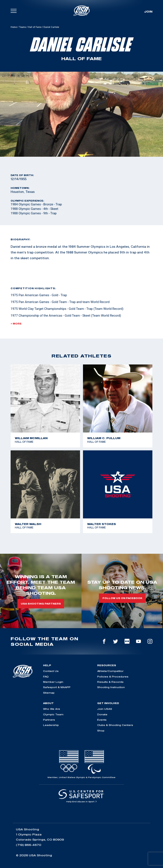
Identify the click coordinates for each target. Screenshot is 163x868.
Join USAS (105, 709)
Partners (49, 720)
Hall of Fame (35, 27)
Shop (101, 731)
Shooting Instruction (111, 687)
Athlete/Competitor (110, 671)
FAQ (46, 677)
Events (102, 720)
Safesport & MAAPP (57, 687)
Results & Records (110, 682)
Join (148, 11)
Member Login (53, 682)
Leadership (51, 725)
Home (14, 27)
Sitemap (49, 693)
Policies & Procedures (113, 677)
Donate (102, 714)
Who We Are (52, 709)
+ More (16, 324)
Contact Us (51, 671)
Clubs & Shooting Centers (115, 725)
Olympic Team (53, 714)
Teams (22, 27)
